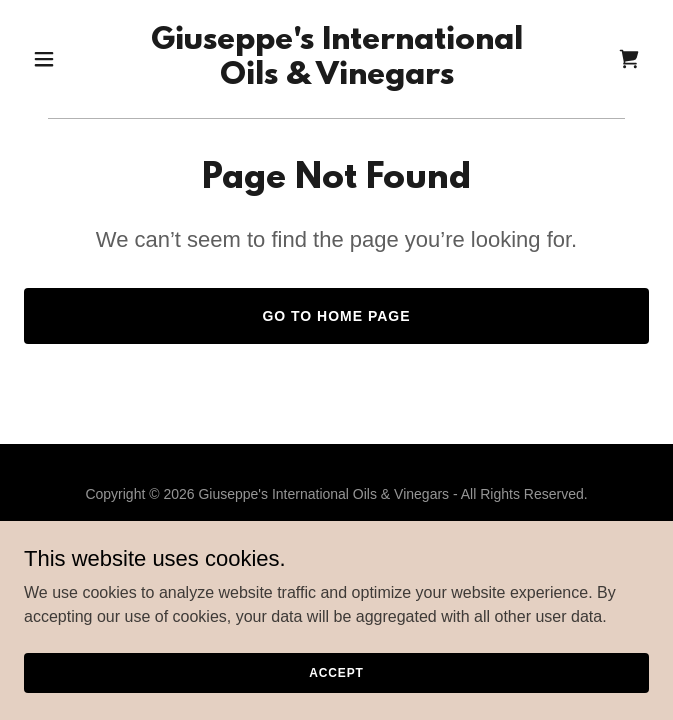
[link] (337, 78)
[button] (71, 59)
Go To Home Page (336, 316)
